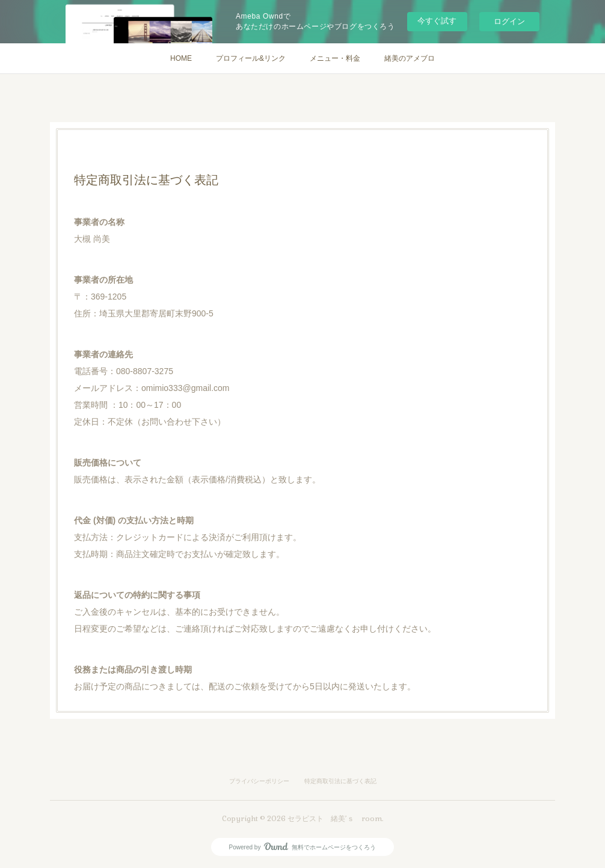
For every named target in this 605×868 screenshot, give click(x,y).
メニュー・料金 (335, 58)
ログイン (509, 21)
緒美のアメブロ (410, 58)
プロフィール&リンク (251, 58)
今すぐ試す (437, 21)
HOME (181, 58)
